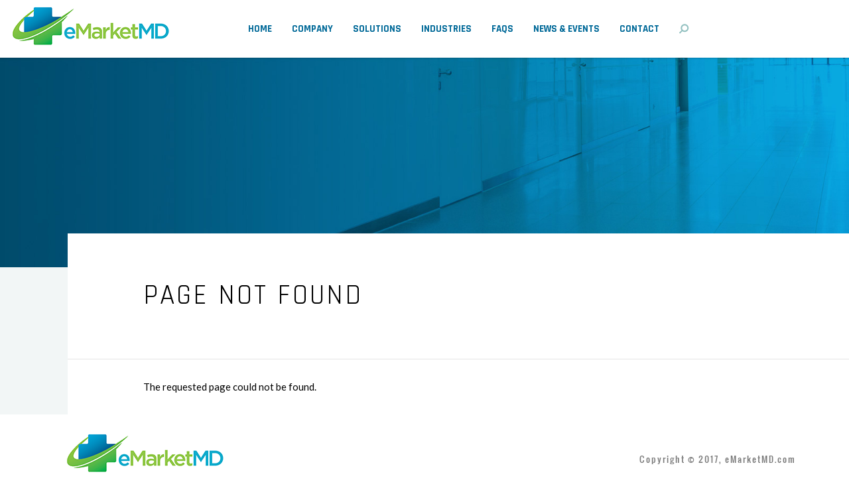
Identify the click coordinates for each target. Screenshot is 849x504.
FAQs (502, 29)
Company (312, 29)
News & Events (566, 29)
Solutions (377, 29)
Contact (639, 29)
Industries (446, 29)
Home (260, 29)
